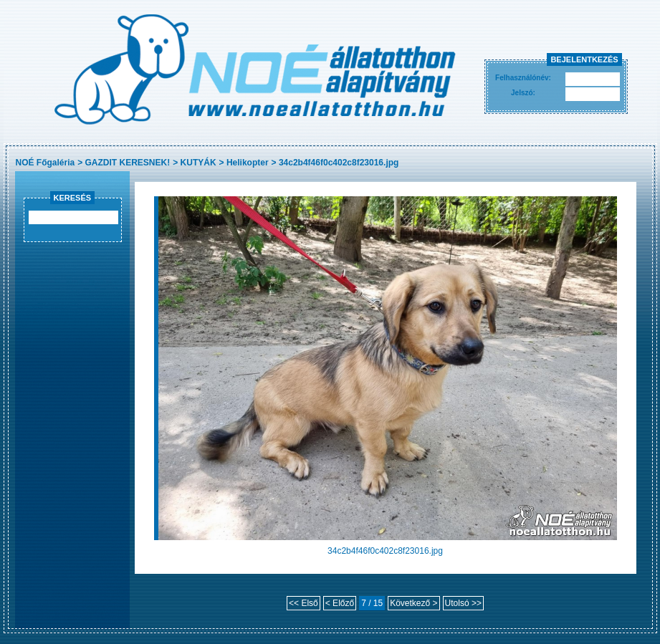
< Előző (340, 603)
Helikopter (248, 163)
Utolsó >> (463, 603)
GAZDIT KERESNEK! (128, 163)
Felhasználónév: (523, 78)
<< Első (303, 603)
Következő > (413, 603)
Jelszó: (523, 93)
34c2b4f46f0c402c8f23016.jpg (339, 163)
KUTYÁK (199, 163)
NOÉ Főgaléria (46, 163)
